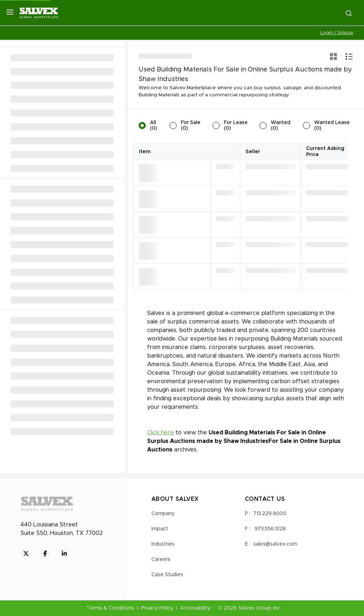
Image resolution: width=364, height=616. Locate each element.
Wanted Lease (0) (332, 126)
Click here (160, 433)
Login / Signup (337, 33)
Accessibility (195, 608)
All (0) (154, 126)
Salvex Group (255, 608)
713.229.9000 (270, 514)
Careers (161, 559)
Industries (163, 544)
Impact (160, 529)
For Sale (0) (191, 126)
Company (163, 514)
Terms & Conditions (110, 608)
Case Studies (167, 575)
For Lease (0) (236, 126)
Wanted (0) (281, 126)
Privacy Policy (157, 608)
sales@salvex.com (275, 544)
